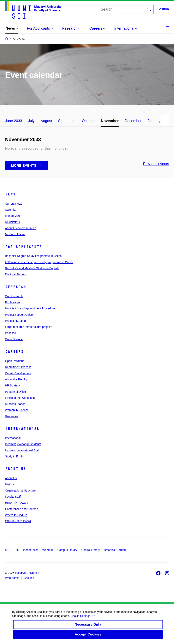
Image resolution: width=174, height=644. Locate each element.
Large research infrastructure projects (29, 327)
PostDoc (10, 333)
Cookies (29, 578)
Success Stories (15, 404)
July (31, 121)
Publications (13, 302)
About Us (16, 469)
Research (16, 287)
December (133, 121)
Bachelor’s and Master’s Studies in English (32, 268)
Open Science (14, 339)
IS (18, 550)
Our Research (14, 296)
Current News (14, 204)
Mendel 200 (12, 216)
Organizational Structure (20, 491)
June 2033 (14, 121)
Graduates (12, 416)
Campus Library (67, 550)
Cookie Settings (83, 621)
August (46, 121)
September (67, 121)
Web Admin (12, 578)
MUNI (9, 550)
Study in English (15, 456)
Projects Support (16, 321)
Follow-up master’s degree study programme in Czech (39, 262)
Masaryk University (27, 573)
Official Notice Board (18, 521)
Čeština (163, 9)
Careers (14, 352)
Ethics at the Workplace (20, 398)
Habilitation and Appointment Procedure (30, 308)
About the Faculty (16, 379)
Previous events (156, 164)
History (9, 484)
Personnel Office (15, 392)
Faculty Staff (13, 497)
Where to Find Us (16, 515)
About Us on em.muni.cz (21, 228)
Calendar (11, 210)
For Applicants (23, 247)
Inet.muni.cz (31, 550)
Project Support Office (19, 315)
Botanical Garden (115, 550)
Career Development (18, 373)
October (88, 121)
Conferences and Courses (22, 509)
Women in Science (17, 410)
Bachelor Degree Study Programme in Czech (33, 256)
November (110, 121)
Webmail (48, 550)
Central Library (91, 550)
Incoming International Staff (22, 450)
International (22, 429)
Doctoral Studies (15, 274)
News (10, 194)
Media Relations (15, 234)
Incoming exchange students (23, 444)
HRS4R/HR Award (17, 503)
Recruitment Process (18, 367)
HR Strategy (13, 385)
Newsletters (12, 222)
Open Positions (15, 361)
